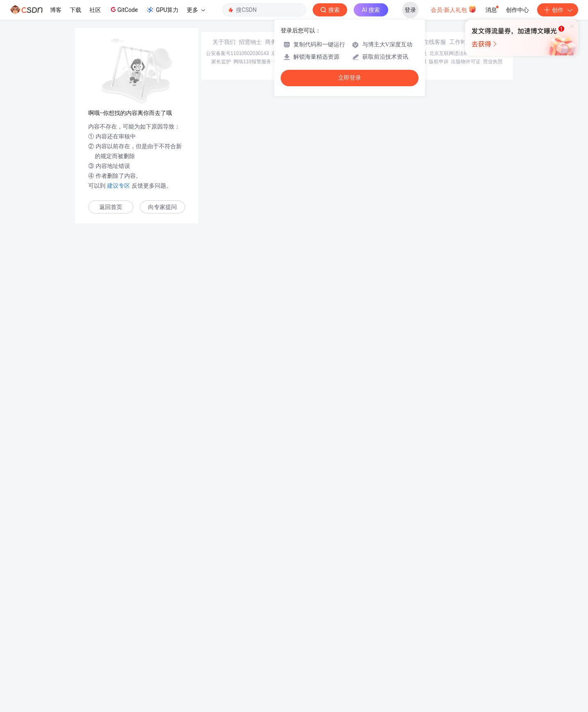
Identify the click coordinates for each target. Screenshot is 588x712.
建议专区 (119, 186)
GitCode (124, 9)
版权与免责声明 (409, 653)
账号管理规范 (375, 653)
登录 (410, 10)
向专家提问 (162, 207)
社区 (95, 10)
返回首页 (111, 207)
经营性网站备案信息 (405, 645)
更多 (196, 10)
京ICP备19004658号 (294, 645)
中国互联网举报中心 (296, 653)
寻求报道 (303, 633)
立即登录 (350, 78)
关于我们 (224, 633)
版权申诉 (439, 653)
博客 (56, 10)
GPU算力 (162, 10)
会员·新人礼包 (454, 9)
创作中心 (517, 10)
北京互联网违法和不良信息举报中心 (469, 645)
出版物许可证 (466, 653)
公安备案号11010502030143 (237, 645)
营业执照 (493, 653)
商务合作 (277, 633)
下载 (76, 10)
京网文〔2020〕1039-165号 (349, 645)
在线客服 (435, 633)
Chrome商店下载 (339, 653)
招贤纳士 (250, 633)
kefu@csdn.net (392, 633)
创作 (558, 10)
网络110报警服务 (252, 653)
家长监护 (221, 653)
